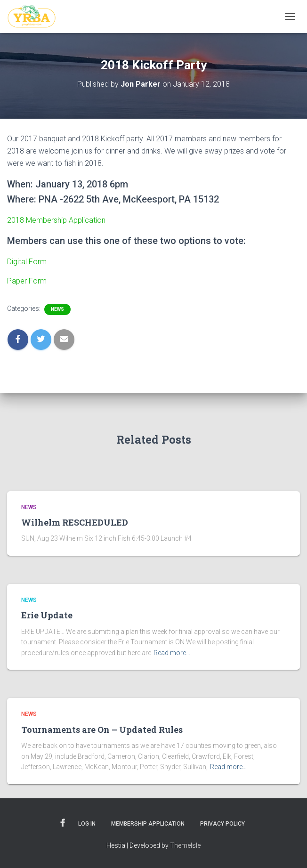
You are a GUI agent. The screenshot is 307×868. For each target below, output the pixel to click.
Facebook (63, 823)
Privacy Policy (222, 824)
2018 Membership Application (56, 220)
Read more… (172, 653)
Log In (87, 824)
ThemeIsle (185, 845)
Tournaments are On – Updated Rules (102, 730)
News (57, 309)
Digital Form (28, 262)
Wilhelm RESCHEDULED (75, 522)
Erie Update (47, 615)
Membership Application (148, 824)
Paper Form (27, 281)
